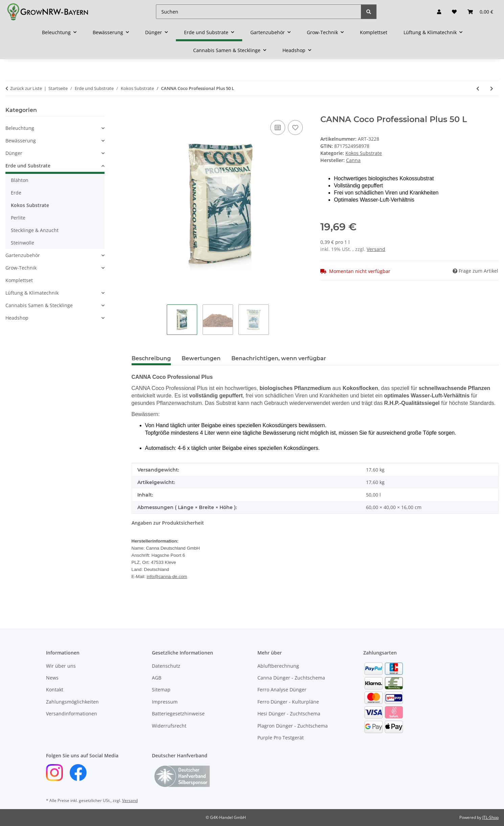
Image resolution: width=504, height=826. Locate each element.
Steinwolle (22, 243)
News (52, 678)
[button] (439, 12)
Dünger (14, 153)
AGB (157, 678)
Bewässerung (21, 141)
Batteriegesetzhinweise (178, 714)
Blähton (20, 180)
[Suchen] (259, 12)
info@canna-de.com (167, 577)
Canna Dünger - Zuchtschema (291, 678)
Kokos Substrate (364, 153)
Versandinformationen (72, 714)
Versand (376, 249)
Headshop (17, 318)
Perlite (18, 218)
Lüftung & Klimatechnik (32, 293)
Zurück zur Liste (26, 88)
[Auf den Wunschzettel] (295, 128)
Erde (16, 193)
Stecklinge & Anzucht (35, 230)
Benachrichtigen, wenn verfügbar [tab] (279, 358)
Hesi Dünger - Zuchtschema (289, 714)
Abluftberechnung (278, 666)
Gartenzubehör (23, 255)
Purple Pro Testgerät (281, 738)
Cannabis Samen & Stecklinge (39, 305)
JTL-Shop (490, 817)
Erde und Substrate (28, 166)
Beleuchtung (20, 128)
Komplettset (19, 280)
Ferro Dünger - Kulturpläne (288, 702)
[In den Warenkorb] (137, 111)
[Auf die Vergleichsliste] (278, 128)
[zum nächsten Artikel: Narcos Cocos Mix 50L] (492, 88)
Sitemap (161, 690)
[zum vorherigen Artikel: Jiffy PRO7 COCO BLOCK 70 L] (478, 88)
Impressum (165, 702)
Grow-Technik (21, 268)
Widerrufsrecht (169, 726)
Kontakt (55, 690)
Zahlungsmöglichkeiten (72, 702)
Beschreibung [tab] (151, 358)
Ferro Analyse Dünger (282, 690)
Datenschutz (166, 666)
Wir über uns (61, 666)
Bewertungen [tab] (201, 358)
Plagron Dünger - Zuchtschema (293, 726)
